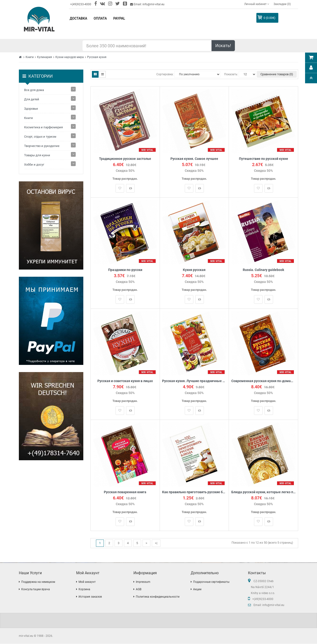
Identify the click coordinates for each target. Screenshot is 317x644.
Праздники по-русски (125, 270)
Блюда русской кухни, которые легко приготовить (263, 492)
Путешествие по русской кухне (264, 159)
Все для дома (34, 90)
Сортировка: (165, 74)
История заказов (90, 597)
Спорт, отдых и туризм (40, 137)
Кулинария (45, 57)
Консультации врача (36, 590)
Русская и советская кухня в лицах (125, 381)
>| (156, 543)
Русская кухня (97, 57)
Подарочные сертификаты (211, 582)
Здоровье (31, 109)
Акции (197, 590)
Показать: (231, 74)
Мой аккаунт (87, 582)
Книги (30, 57)
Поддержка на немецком (38, 582)
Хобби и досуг (34, 165)
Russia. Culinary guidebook (263, 270)
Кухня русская (194, 270)
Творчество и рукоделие (42, 146)
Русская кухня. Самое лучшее (194, 159)
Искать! (223, 46)
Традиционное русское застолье (125, 159)
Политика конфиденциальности (158, 597)
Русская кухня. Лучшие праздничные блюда (194, 381)
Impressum (143, 582)
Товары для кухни (37, 155)
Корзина (84, 590)
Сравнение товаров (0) (277, 74)
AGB (139, 590)
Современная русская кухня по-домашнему (263, 381)
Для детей (32, 99)
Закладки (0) (282, 4)
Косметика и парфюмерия (43, 127)
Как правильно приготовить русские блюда (194, 492)
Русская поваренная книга (125, 492)
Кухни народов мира (70, 57)
